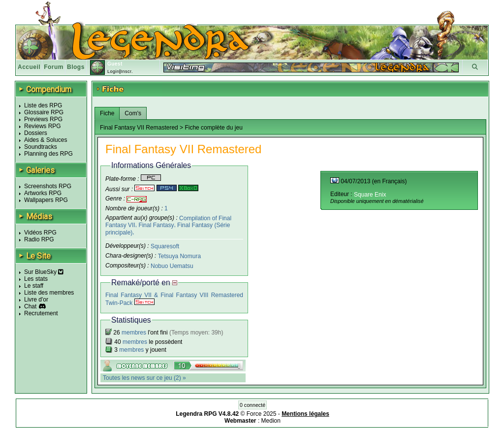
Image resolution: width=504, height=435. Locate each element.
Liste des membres (49, 293)
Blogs (76, 67)
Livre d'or (36, 300)
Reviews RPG (43, 126)
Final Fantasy (156, 225)
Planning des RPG (48, 154)
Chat (30, 306)
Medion (271, 421)
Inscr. (127, 71)
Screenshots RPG (48, 186)
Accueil (29, 67)
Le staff (34, 286)
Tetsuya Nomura (179, 256)
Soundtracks (41, 147)
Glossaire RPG (44, 112)
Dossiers (36, 133)
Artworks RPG (43, 193)
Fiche (107, 113)
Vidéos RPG (40, 233)
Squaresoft (165, 246)
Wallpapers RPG (46, 200)
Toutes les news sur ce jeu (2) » (144, 378)
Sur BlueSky (44, 272)
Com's (133, 113)
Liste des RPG (43, 105)
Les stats (36, 279)
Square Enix (370, 195)
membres (134, 333)
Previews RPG (43, 119)
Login (113, 71)
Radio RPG (39, 239)
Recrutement (41, 313)
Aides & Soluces (46, 140)
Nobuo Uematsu (172, 266)
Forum (54, 67)
